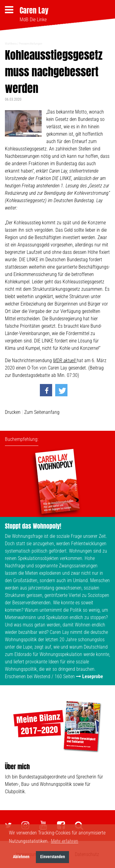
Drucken (13, 412)
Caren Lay (34, 10)
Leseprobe (93, 676)
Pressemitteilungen (31, 44)
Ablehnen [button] (21, 857)
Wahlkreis (11, 44)
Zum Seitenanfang (42, 412)
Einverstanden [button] (53, 857)
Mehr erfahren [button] (65, 841)
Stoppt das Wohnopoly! (33, 526)
